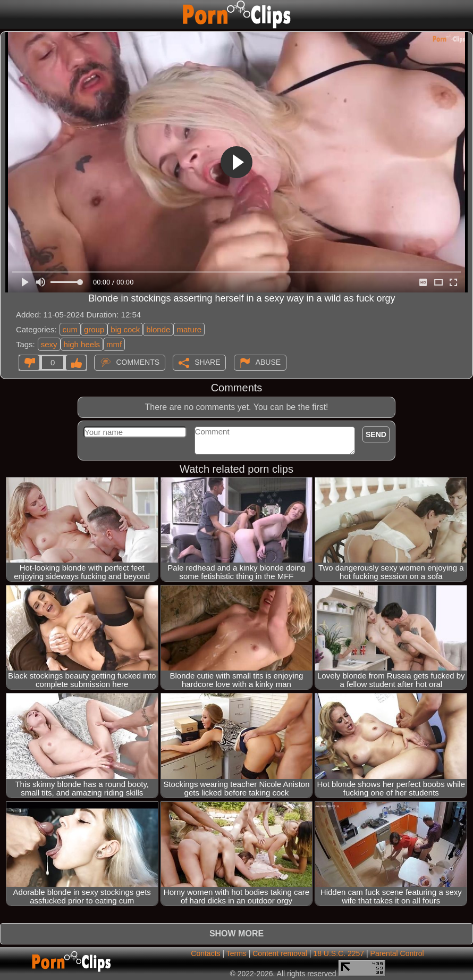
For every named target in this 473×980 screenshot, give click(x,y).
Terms (236, 953)
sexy (49, 344)
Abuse (268, 362)
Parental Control (397, 953)
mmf (114, 344)
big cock (125, 329)
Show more (236, 933)
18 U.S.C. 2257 (339, 953)
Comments (138, 362)
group (94, 329)
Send (376, 434)
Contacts (205, 953)
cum (70, 329)
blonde (158, 329)
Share (207, 362)
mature (189, 329)
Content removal (280, 953)
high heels (82, 344)
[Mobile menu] (10, 14)
